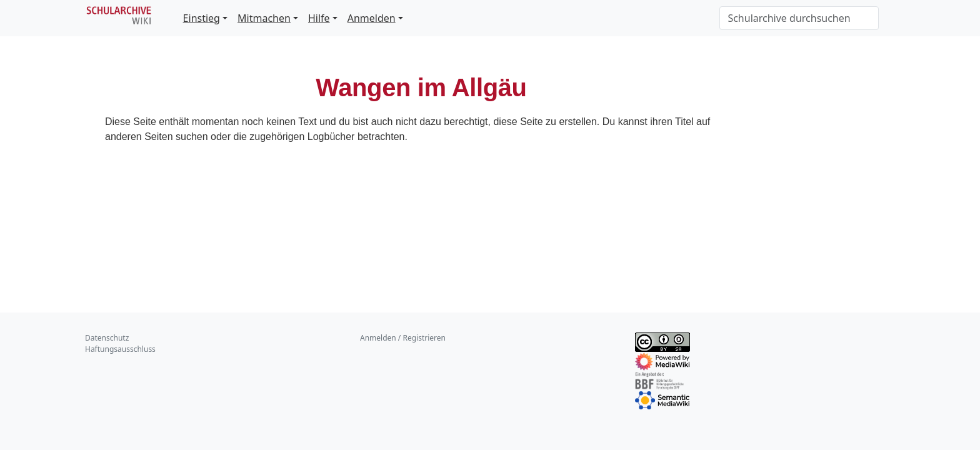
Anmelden (372, 18)
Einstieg (202, 18)
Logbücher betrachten (356, 137)
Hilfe (319, 18)
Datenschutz (107, 338)
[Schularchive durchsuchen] (799, 18)
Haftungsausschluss (120, 349)
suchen (192, 137)
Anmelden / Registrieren (403, 338)
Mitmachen (264, 18)
